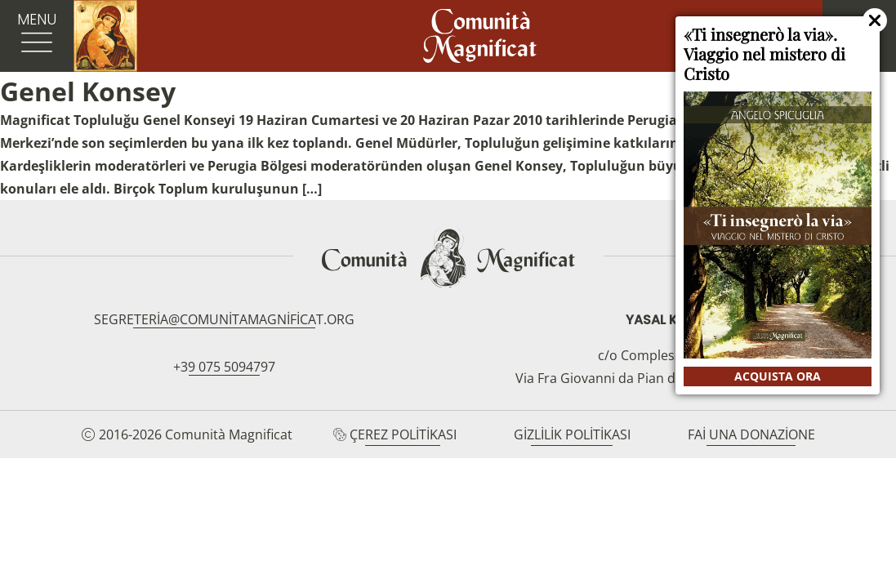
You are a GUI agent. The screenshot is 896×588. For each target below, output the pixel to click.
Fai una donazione (751, 434)
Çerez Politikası (403, 434)
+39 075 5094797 (224, 367)
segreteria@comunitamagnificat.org (224, 319)
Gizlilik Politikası (572, 434)
